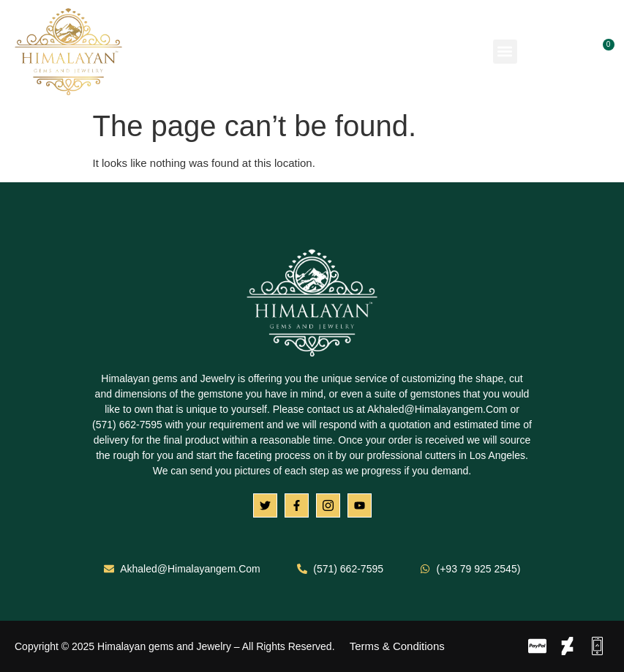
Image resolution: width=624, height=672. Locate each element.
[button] (505, 52)
